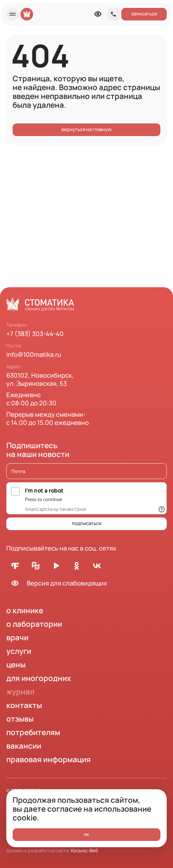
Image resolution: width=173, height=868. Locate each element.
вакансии (24, 746)
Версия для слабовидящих (57, 583)
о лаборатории (34, 624)
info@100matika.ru (34, 354)
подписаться (86, 523)
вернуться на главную (86, 129)
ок (86, 834)
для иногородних (39, 678)
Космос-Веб (84, 851)
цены (16, 664)
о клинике (25, 610)
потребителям (33, 732)
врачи (17, 637)
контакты (24, 705)
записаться (144, 14)
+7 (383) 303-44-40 (35, 334)
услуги (19, 651)
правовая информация (49, 759)
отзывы (20, 719)
